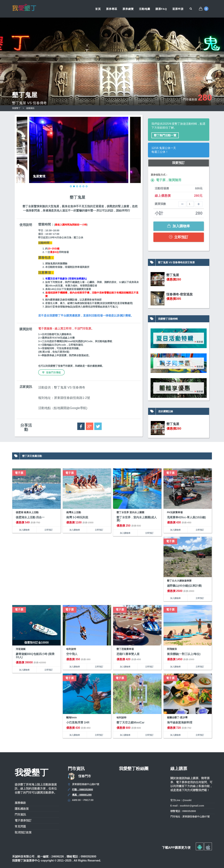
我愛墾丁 (16, 108)
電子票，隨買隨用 (166, 180)
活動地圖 (145, 9)
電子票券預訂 (23, 820)
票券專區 (112, 9)
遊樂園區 (30, 108)
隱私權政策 (22, 809)
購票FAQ (161, 9)
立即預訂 (179, 237)
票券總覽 (128, 9)
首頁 (98, 9)
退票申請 (178, 9)
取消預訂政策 (23, 832)
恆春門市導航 (51, 373)
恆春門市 (85, 776)
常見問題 (20, 826)
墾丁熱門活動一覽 (165, 135)
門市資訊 (20, 815)
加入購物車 (179, 226)
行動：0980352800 (83, 789)
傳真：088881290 (82, 795)
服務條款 (20, 803)
